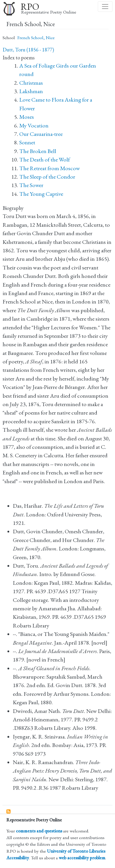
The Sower (31, 185)
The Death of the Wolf (45, 160)
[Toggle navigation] (105, 7)
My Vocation (34, 126)
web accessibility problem (82, 858)
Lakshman (31, 91)
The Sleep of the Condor (47, 177)
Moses (27, 117)
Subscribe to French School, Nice (9, 812)
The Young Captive (41, 194)
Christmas (31, 83)
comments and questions (39, 831)
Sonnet (27, 142)
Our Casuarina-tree (41, 134)
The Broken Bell (38, 151)
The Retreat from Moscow (50, 168)
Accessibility (18, 858)
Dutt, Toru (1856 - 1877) (28, 50)
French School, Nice (36, 37)
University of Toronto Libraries (76, 851)
